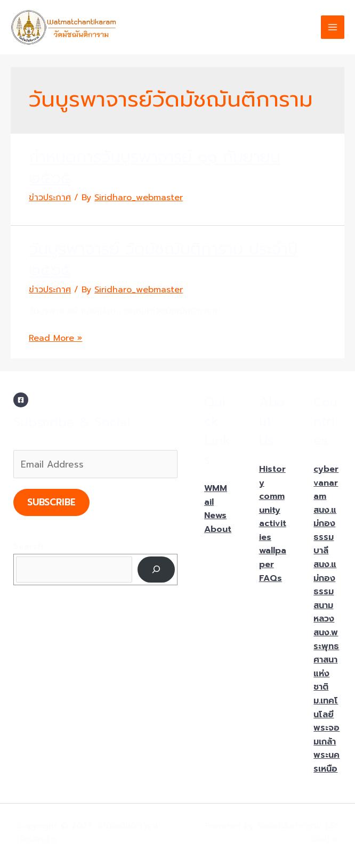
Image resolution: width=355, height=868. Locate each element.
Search (28, 546)
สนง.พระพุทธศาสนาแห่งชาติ (326, 660)
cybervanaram (326, 483)
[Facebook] (21, 400)
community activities (273, 517)
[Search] (156, 570)
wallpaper (273, 558)
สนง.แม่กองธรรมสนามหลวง (325, 592)
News (215, 515)
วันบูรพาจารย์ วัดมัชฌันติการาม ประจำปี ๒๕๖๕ (163, 260)
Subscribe (51, 502)
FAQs (271, 578)
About (218, 529)
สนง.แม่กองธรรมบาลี (325, 531)
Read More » (55, 338)
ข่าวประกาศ (50, 198)
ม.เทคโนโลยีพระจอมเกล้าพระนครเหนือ (326, 735)
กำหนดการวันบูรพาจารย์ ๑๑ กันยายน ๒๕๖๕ (155, 167)
